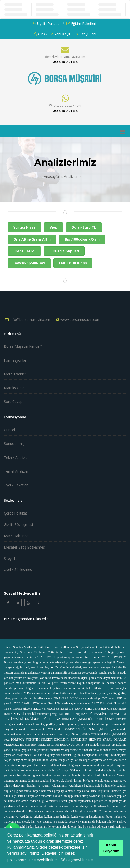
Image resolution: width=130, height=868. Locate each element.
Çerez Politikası (16, 513)
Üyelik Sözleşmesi (18, 570)
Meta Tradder (15, 374)
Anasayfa (51, 176)
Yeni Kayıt (60, 34)
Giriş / (41, 34)
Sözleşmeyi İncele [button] (77, 860)
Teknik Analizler (16, 457)
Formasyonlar (15, 360)
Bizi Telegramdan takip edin (26, 619)
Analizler (71, 176)
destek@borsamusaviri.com (65, 57)
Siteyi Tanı (86, 34)
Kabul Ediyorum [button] (111, 848)
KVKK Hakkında (16, 536)
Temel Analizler (16, 471)
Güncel (9, 430)
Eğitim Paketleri (81, 24)
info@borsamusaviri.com (30, 320)
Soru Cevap (13, 401)
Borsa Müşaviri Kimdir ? (23, 346)
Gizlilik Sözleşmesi (18, 524)
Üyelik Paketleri (16, 485)
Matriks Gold (14, 388)
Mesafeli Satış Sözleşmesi (25, 547)
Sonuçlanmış (14, 444)
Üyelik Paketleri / (48, 24)
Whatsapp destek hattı (65, 105)
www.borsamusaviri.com (80, 320)
